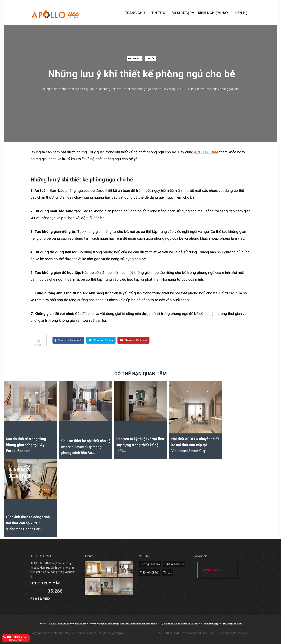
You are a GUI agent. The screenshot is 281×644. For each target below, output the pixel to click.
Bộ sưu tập (182, 13)
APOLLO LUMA (206, 152)
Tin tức (158, 13)
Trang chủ (135, 13)
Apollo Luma (211, 570)
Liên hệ (241, 13)
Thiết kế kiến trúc (174, 564)
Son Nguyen (118, 633)
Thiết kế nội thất (150, 573)
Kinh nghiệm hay (213, 13)
